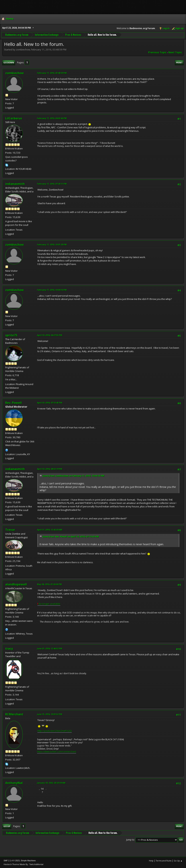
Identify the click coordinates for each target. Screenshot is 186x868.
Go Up (7, 826)
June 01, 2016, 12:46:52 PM (50, 648)
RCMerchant (14, 714)
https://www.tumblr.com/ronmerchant (57, 752)
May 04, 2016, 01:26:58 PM (49, 584)
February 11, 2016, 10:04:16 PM (52, 290)
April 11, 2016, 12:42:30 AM (50, 530)
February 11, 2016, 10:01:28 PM (52, 244)
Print (179, 63)
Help (151, 861)
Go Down (9, 63)
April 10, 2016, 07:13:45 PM (50, 403)
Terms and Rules (164, 861)
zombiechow (15, 73)
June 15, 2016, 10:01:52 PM (50, 714)
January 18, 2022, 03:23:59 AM (51, 783)
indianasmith (15, 184)
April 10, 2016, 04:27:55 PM (50, 335)
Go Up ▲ (178, 861)
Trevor (10, 530)
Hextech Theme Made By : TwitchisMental (24, 864)
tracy (9, 649)
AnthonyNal (14, 783)
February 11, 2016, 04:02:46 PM (52, 118)
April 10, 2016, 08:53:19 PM (50, 469)
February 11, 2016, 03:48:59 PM (52, 73)
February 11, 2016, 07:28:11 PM (52, 184)
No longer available (49, 604)
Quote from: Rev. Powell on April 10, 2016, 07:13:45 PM (71, 537)
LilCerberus (14, 118)
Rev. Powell (14, 403)
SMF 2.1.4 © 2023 (12, 861)
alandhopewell (16, 584)
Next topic (175, 52)
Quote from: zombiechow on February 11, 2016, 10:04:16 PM (73, 476)
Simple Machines (28, 861)
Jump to (130, 840)
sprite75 (11, 335)
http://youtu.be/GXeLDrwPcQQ (55, 731)
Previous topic (157, 52)
